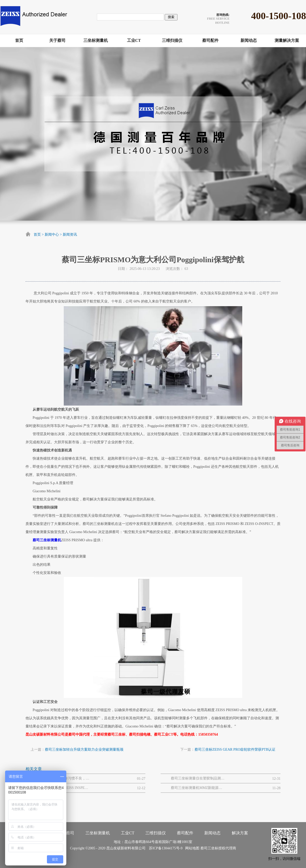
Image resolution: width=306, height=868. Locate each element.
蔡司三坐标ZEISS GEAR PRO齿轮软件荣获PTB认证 (235, 750)
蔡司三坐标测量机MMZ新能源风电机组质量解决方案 (198, 788)
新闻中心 (52, 235)
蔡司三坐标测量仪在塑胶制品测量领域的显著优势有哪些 (198, 778)
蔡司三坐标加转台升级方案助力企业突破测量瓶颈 (84, 750)
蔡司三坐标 (209, 848)
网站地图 (191, 848)
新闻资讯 (70, 235)
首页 (37, 235)
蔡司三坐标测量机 (47, 540)
